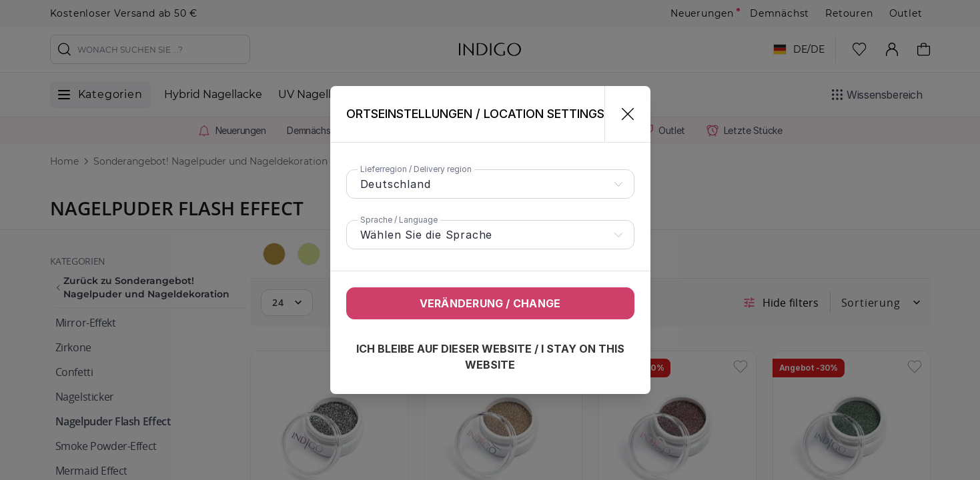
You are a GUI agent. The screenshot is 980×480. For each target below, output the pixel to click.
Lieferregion (416, 169)
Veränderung (490, 303)
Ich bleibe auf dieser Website (490, 357)
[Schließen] (622, 114)
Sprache (399, 220)
